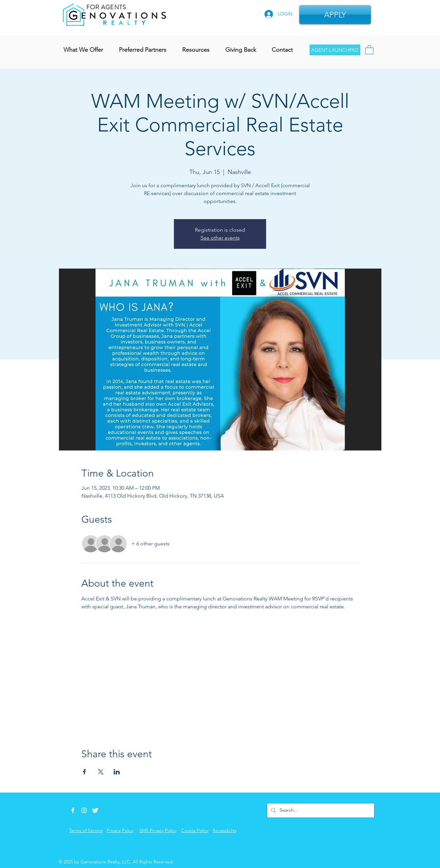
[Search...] (320, 810)
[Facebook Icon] (73, 810)
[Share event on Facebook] (84, 772)
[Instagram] (84, 810)
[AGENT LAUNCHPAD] (335, 50)
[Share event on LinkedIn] (117, 772)
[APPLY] (335, 15)
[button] (369, 49)
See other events (220, 238)
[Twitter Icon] (95, 810)
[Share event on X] (101, 772)
